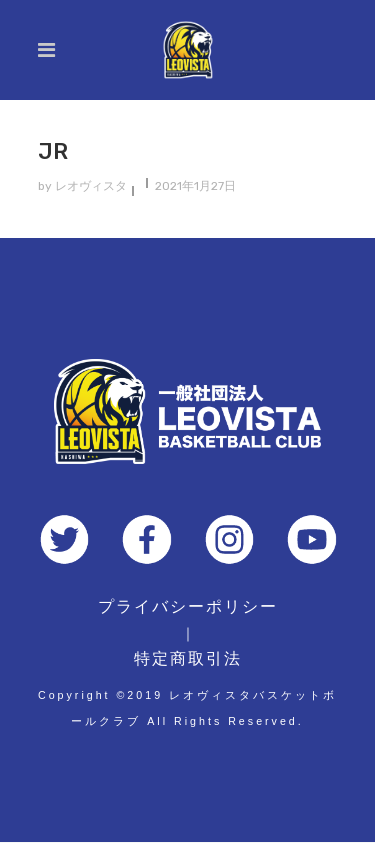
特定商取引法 (188, 658)
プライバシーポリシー (188, 606)
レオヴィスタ (91, 186)
